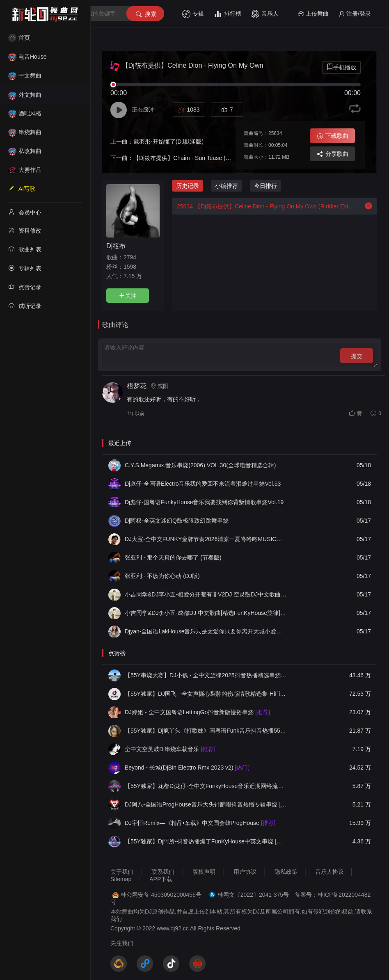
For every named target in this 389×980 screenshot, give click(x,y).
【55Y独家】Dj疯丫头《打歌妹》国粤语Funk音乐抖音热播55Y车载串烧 (206, 731)
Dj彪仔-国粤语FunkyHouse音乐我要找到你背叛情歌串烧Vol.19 (204, 502)
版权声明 (204, 872)
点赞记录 (25, 287)
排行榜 (228, 14)
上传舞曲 (313, 14)
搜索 (145, 14)
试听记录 (25, 306)
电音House (27, 57)
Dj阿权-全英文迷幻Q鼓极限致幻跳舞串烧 (177, 521)
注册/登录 (355, 14)
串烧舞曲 (25, 132)
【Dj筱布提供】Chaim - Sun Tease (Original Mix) (196, 158)
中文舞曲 (25, 75)
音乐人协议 (330, 872)
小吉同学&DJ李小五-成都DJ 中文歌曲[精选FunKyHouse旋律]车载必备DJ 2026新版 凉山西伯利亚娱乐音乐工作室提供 (206, 613)
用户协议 (245, 872)
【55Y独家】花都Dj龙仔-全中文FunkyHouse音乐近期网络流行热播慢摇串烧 (206, 786)
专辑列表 (25, 268)
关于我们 (122, 872)
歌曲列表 (25, 249)
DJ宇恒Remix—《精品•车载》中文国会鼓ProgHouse (200, 823)
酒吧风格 (25, 113)
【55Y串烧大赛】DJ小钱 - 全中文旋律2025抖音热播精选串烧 (206, 675)
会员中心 (25, 212)
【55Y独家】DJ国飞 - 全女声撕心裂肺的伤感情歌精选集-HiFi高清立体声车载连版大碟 (206, 694)
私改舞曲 (25, 151)
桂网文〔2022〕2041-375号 (253, 895)
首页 (19, 38)
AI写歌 (22, 188)
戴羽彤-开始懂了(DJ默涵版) (168, 142)
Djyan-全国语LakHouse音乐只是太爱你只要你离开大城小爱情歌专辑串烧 (206, 631)
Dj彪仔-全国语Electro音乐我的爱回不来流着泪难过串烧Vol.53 (203, 484)
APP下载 (161, 879)
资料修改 (25, 230)
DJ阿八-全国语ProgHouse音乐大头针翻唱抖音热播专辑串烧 (206, 804)
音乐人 (265, 14)
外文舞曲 (25, 95)
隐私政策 (286, 872)
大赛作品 (25, 170)
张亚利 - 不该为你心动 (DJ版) (162, 576)
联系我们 (163, 872)
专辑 (193, 14)
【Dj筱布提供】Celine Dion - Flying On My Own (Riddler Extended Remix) (264, 206)
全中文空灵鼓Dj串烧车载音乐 (170, 749)
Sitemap (121, 879)
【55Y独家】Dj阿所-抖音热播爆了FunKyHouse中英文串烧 (206, 841)
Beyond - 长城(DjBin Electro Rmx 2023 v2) (187, 768)
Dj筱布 (116, 246)
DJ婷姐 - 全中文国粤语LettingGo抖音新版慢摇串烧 (197, 712)
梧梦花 (137, 386)
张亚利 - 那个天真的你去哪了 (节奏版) (173, 557)
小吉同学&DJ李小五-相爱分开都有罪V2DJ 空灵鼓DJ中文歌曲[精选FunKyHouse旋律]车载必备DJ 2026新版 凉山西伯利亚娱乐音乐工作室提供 (206, 594)
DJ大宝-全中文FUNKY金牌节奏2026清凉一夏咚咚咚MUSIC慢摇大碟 (206, 539)
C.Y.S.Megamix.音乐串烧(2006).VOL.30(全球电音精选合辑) (200, 465)
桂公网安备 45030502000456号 (161, 895)
